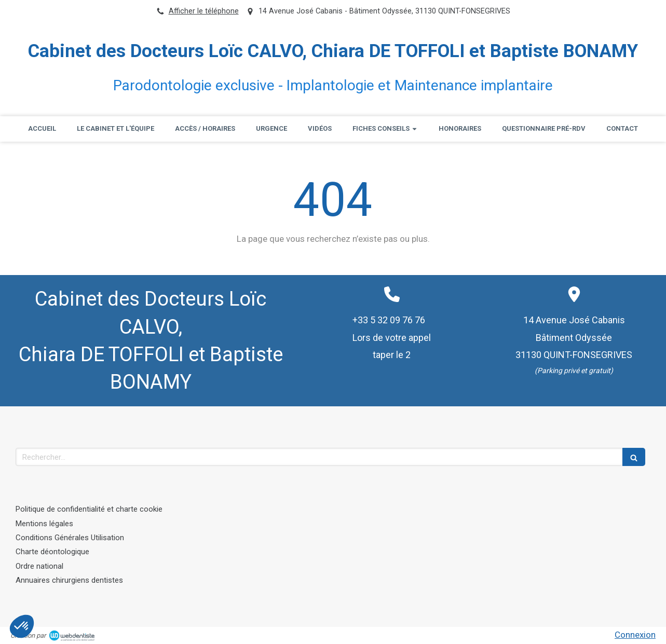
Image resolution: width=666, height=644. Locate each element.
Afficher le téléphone (204, 11)
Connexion (635, 635)
